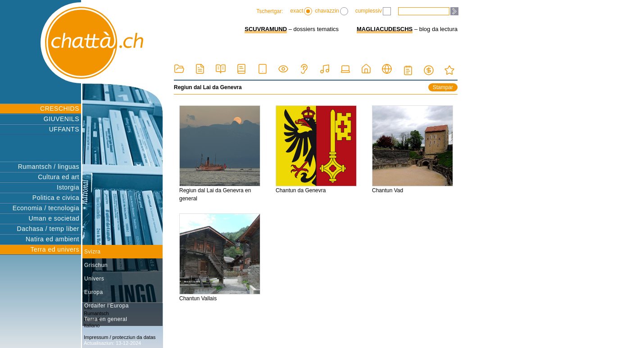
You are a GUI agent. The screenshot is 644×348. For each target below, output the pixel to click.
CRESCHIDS (60, 108)
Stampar (443, 87)
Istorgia (68, 187)
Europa (94, 292)
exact (302, 11)
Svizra (92, 252)
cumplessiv (373, 11)
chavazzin (331, 11)
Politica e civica (56, 198)
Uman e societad (54, 218)
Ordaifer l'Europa (107, 306)
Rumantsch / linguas (49, 167)
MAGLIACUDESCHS (385, 29)
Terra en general (106, 319)
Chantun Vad (413, 149)
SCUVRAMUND (266, 29)
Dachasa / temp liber (48, 229)
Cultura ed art (59, 177)
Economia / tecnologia (46, 208)
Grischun (96, 265)
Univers (94, 279)
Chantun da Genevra (316, 149)
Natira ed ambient (52, 239)
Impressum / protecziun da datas (120, 337)
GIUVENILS (61, 119)
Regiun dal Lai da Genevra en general (220, 154)
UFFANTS (64, 129)
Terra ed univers (55, 249)
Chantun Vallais (220, 258)
